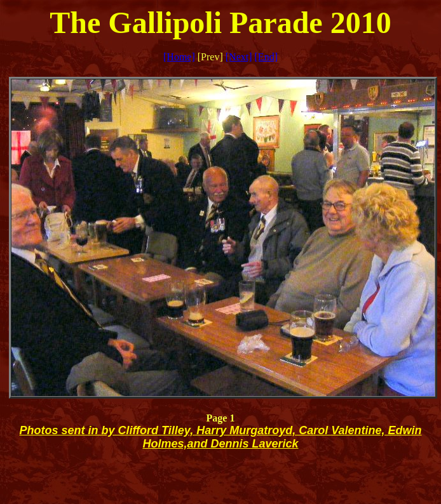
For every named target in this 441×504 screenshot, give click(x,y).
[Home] (179, 57)
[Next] (239, 57)
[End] (266, 57)
